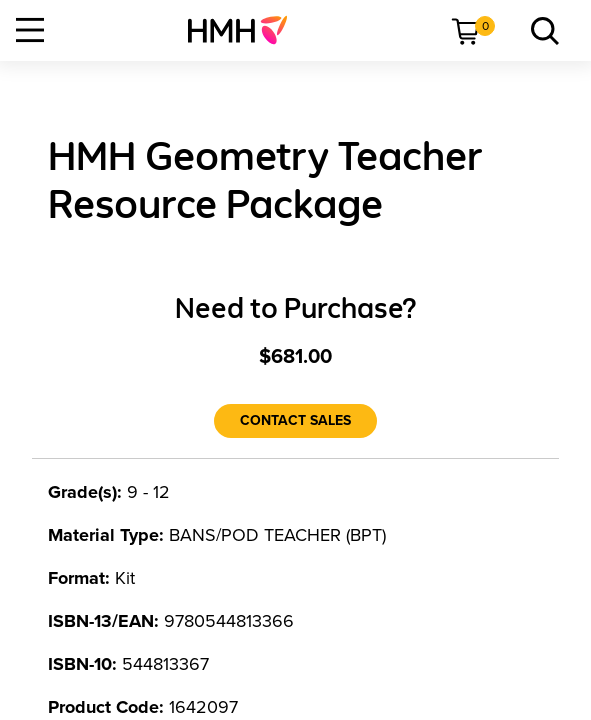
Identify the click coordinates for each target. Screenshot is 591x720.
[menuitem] (245, 30)
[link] (245, 30)
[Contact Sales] (295, 421)
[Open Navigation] (30, 30)
